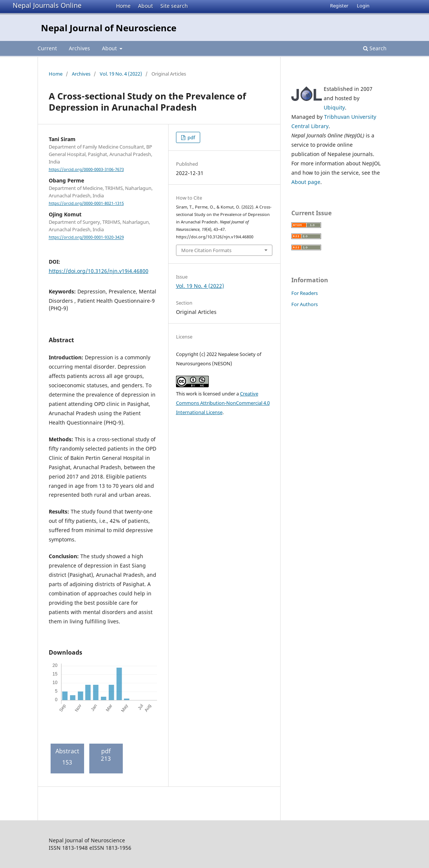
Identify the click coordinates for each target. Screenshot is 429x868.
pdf (191, 137)
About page (306, 182)
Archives (79, 48)
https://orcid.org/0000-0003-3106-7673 (86, 169)
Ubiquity (334, 107)
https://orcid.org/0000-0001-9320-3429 (86, 238)
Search (375, 48)
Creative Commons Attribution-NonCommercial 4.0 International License (223, 403)
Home (123, 6)
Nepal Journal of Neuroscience (109, 28)
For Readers (305, 293)
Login (363, 6)
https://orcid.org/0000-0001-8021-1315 (86, 203)
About (145, 6)
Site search (174, 6)
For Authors (305, 304)
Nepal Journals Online (47, 5)
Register (339, 6)
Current (47, 48)
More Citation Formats (206, 250)
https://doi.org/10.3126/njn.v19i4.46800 (99, 271)
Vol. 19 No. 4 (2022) (121, 74)
